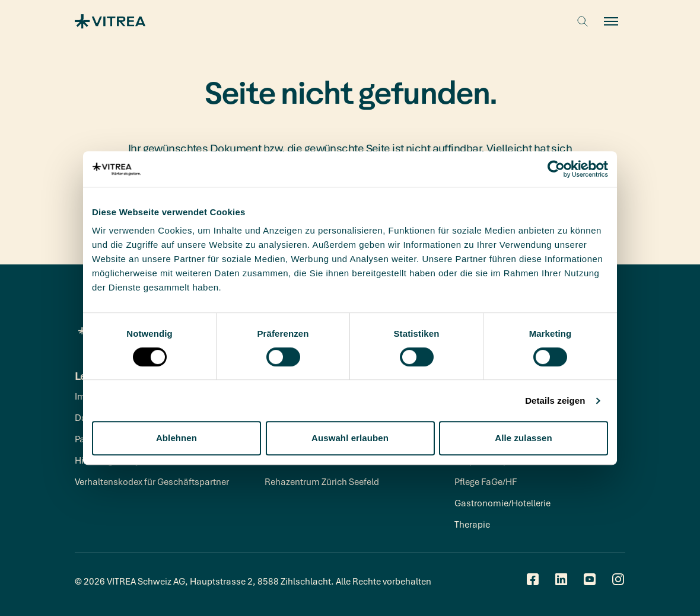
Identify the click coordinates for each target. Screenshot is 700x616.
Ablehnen (176, 438)
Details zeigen (555, 400)
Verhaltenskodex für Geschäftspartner (152, 481)
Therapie (472, 524)
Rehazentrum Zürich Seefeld (322, 481)
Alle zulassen (523, 438)
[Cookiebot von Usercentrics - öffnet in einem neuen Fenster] (556, 169)
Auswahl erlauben (350, 438)
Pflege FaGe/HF (486, 481)
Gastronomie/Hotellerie (502, 503)
